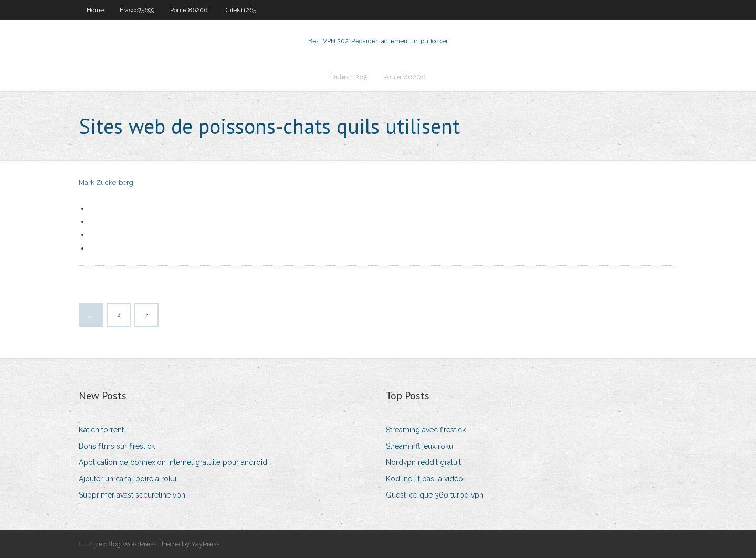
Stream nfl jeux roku (419, 446)
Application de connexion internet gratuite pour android (173, 462)
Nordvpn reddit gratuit (423, 462)
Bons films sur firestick (117, 446)
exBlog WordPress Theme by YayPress (159, 544)
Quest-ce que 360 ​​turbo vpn (435, 495)
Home (95, 10)
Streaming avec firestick (426, 430)
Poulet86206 (189, 10)
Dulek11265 (240, 10)
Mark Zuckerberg (106, 183)
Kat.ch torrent (101, 430)
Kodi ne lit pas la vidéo (424, 479)
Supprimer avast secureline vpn (132, 495)
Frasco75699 (137, 10)
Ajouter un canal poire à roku (128, 479)
